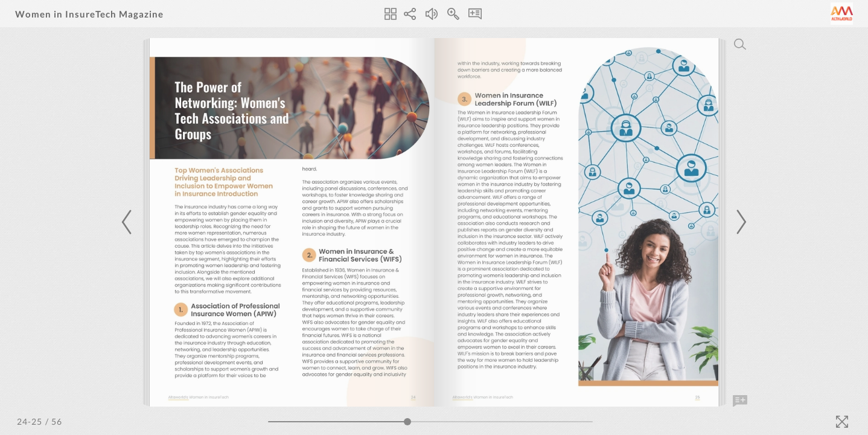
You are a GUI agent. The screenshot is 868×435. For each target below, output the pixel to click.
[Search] (740, 44)
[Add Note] (740, 401)
